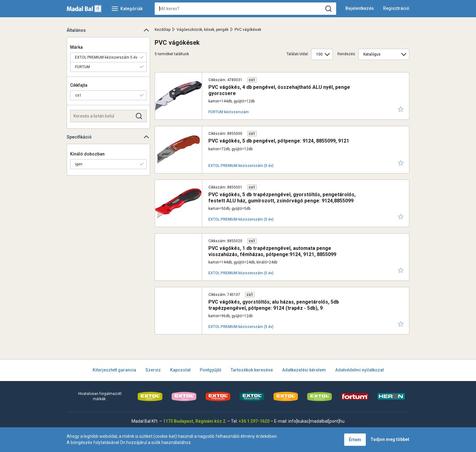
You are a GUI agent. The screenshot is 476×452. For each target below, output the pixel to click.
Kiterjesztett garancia (114, 370)
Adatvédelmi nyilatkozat (359, 370)
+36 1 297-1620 (254, 421)
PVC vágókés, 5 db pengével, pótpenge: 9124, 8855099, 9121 (279, 141)
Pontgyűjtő (211, 370)
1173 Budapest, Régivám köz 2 (194, 421)
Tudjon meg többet (390, 439)
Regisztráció (396, 8)
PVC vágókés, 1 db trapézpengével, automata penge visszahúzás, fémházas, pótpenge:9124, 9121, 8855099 (272, 251)
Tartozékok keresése (252, 370)
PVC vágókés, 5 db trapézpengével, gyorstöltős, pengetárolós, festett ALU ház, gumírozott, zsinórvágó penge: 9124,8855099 (282, 197)
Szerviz (153, 370)
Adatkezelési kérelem (304, 370)
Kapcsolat (180, 370)
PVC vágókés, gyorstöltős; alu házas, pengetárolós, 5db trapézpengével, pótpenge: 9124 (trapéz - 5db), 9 (274, 305)
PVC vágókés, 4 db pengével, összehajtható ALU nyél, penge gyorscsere (279, 90)
